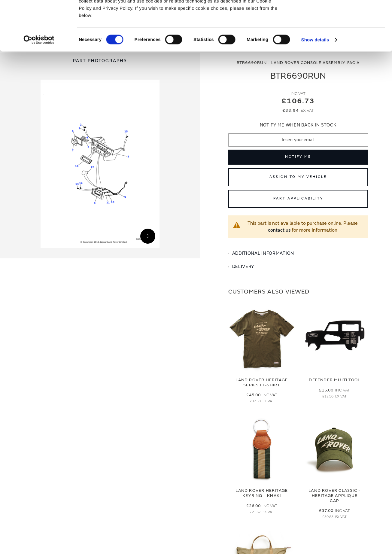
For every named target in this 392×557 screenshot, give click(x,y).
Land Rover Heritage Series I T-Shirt (262, 382)
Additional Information (263, 253)
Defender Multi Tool (334, 380)
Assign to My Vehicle (298, 177)
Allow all (342, 15)
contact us (279, 230)
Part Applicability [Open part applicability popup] (298, 198)
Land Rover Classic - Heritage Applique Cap (334, 496)
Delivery (243, 267)
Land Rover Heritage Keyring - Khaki (262, 493)
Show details (315, 82)
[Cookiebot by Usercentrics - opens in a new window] (39, 82)
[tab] (298, 254)
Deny (342, 32)
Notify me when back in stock (298, 125)
